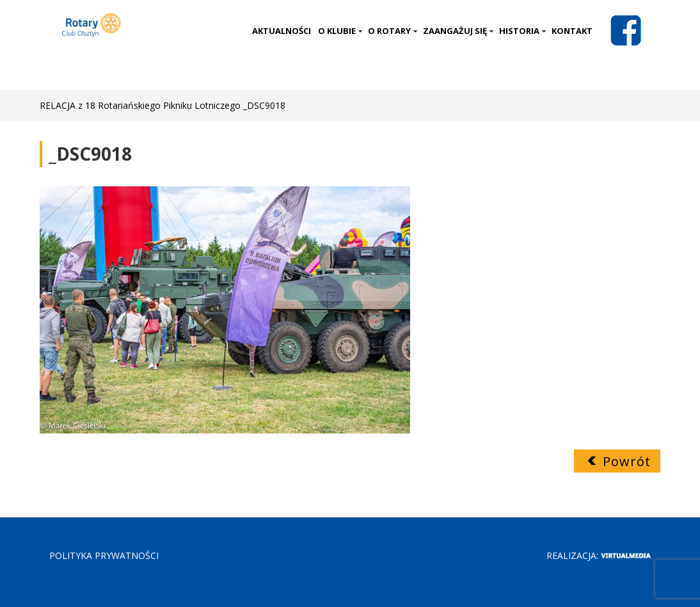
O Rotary (393, 31)
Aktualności (282, 31)
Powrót (627, 461)
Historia (523, 31)
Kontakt (572, 31)
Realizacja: (599, 555)
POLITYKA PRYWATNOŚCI (104, 555)
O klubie (340, 31)
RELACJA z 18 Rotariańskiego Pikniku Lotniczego (140, 105)
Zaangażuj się (458, 31)
